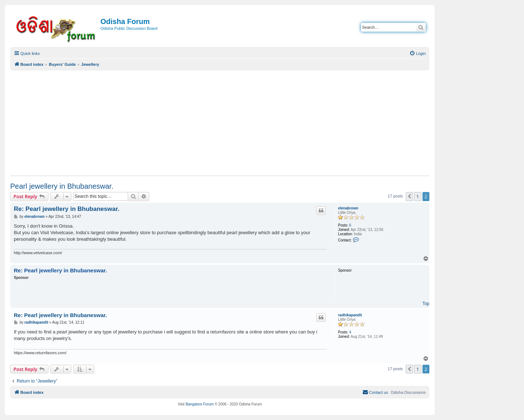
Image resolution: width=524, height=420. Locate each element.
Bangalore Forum (200, 404)
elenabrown (348, 208)
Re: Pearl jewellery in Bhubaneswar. (67, 209)
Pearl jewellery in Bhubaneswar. (62, 186)
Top (426, 304)
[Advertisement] (220, 123)
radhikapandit (350, 315)
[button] (409, 196)
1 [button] (418, 196)
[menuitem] (418, 53)
